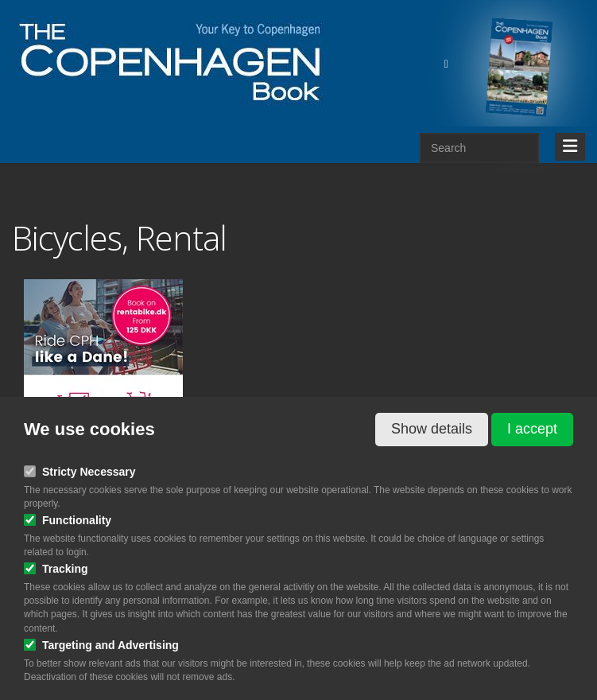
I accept (532, 429)
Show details (432, 429)
